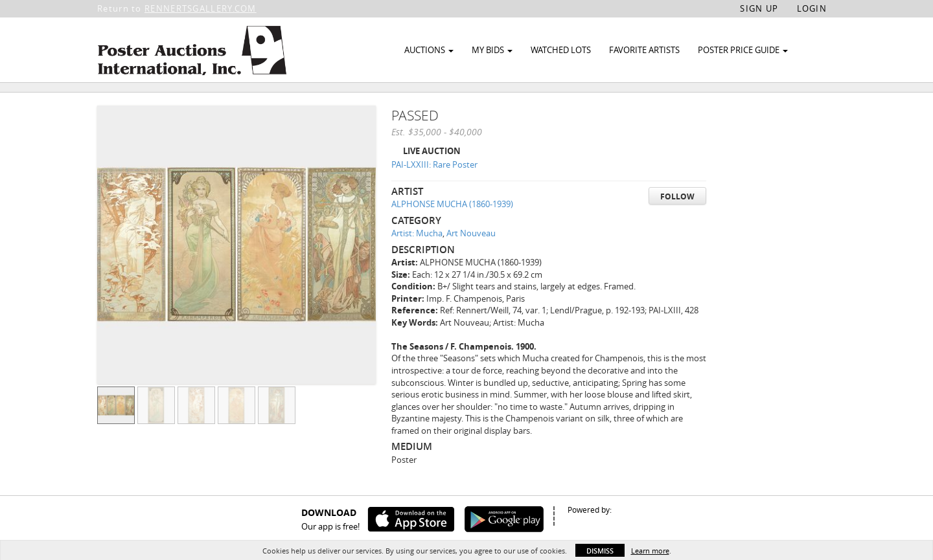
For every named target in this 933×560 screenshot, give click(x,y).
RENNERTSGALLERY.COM (201, 8)
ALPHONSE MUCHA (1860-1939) (452, 234)
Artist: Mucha (417, 263)
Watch (766, 103)
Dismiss (600, 551)
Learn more (650, 551)
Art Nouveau (471, 263)
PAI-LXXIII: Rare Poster (434, 194)
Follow (677, 226)
